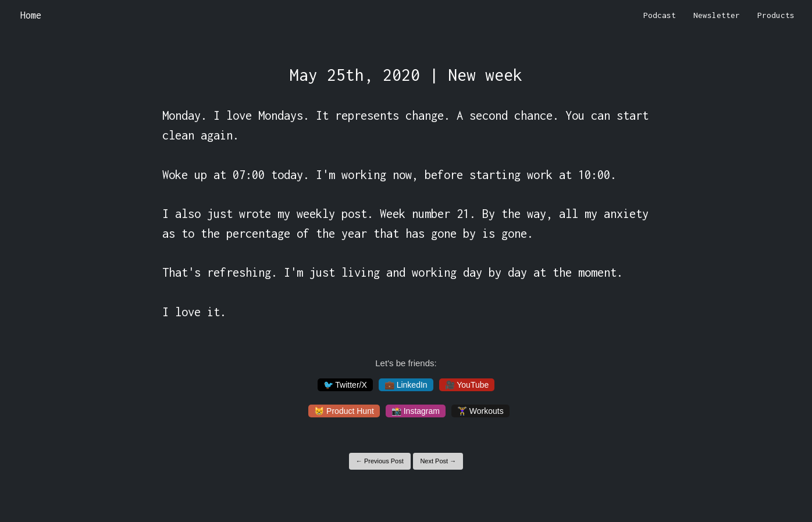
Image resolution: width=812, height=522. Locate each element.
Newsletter (717, 15)
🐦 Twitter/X (345, 385)
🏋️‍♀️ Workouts (480, 411)
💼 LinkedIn (406, 385)
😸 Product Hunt (344, 411)
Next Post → (438, 461)
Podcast (660, 15)
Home (31, 15)
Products (776, 15)
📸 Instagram (416, 411)
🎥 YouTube (467, 385)
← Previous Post (380, 461)
